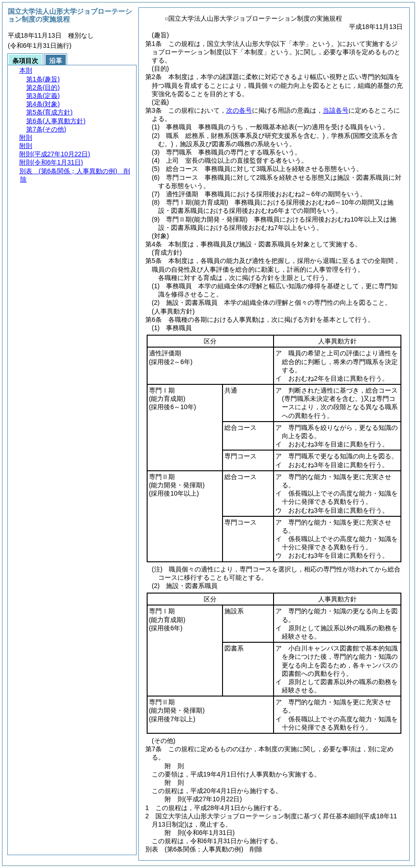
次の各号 (239, 110)
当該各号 (336, 110)
